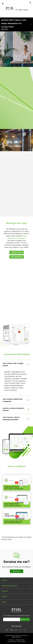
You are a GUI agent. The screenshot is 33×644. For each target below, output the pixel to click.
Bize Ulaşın (17, 571)
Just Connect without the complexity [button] (12, 400)
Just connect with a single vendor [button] (13, 364)
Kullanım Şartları (20, 640)
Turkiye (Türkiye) (23, 10)
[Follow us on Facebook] (7, 630)
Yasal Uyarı (11, 640)
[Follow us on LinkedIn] (16, 630)
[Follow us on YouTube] (12, 630)
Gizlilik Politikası (12, 641)
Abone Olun (25, 619)
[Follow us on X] (20, 630)
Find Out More (17, 257)
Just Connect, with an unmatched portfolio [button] (11, 418)
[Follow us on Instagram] (25, 630)
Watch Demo (17, 252)
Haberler (5, 591)
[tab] (17, 364)
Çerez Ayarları (22, 641)
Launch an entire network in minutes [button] (13, 409)
